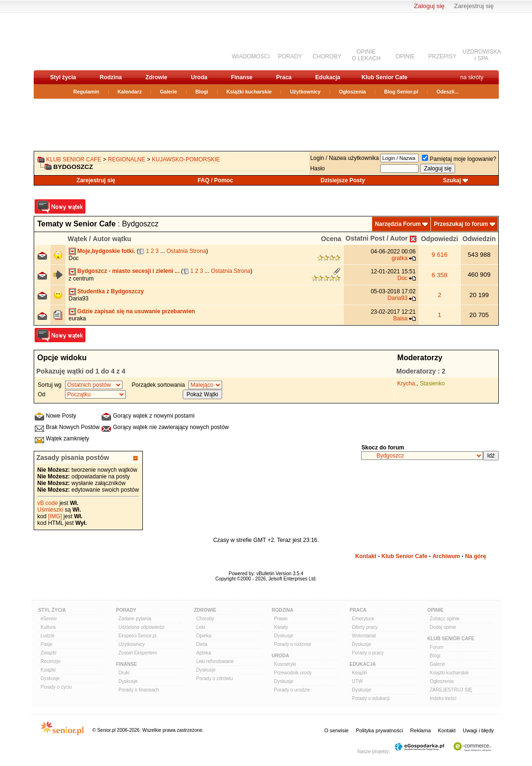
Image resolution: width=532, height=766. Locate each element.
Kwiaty (281, 627)
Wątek (78, 239)
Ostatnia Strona (186, 251)
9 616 (440, 255)
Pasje (47, 644)
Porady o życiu (56, 687)
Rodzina (111, 77)
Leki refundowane (215, 661)
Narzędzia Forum (398, 224)
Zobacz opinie (445, 619)
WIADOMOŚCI (251, 56)
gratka (399, 258)
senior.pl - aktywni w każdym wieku (84, 41)
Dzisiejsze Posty (343, 180)
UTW (358, 681)
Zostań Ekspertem (138, 653)
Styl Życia (52, 610)
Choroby (205, 619)
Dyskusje (51, 678)
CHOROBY (327, 56)
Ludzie (48, 636)
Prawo (281, 619)
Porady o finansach (139, 690)
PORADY (290, 56)
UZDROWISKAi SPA (482, 55)
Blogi (202, 92)
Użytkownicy (305, 92)
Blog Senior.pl (401, 92)
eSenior (49, 619)
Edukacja (328, 77)
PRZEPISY (442, 56)
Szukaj (452, 180)
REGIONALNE (126, 159)
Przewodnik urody (293, 673)
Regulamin (86, 92)
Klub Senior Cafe (385, 77)
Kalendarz (130, 92)
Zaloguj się (429, 6)
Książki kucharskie (249, 92)
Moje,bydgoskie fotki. (106, 251)
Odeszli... (448, 92)
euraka (78, 318)
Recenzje (51, 661)
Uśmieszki (51, 510)
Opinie (436, 610)
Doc (74, 258)
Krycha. (407, 383)
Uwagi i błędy (478, 730)
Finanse (242, 77)
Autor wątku (112, 239)
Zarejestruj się (474, 6)
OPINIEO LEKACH (366, 55)
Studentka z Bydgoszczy (111, 291)
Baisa (401, 318)
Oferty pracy (365, 627)
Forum (437, 647)
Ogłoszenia (352, 92)
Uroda (199, 77)
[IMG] (55, 516)
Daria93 (79, 299)
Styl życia (63, 77)
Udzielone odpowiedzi (142, 627)
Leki (201, 627)
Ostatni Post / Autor (377, 238)
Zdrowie (156, 77)
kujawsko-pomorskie (186, 159)
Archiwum (446, 556)
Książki (48, 670)
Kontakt (366, 556)
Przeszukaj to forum (461, 224)
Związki (49, 653)
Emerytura (363, 619)
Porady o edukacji (371, 698)
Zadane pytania (135, 619)
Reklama (420, 730)
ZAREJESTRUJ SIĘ (451, 690)
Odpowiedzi (440, 239)
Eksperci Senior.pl (138, 636)
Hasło (318, 168)
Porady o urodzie (292, 690)
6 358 (440, 275)
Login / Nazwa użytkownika (345, 158)
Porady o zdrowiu (215, 678)
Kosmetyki (285, 664)
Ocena (331, 239)
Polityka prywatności (380, 730)
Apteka (204, 653)
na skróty (472, 77)
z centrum (81, 279)
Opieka (204, 636)
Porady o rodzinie (293, 644)
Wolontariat (364, 636)
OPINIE (406, 56)
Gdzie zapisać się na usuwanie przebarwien (136, 311)
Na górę (476, 556)
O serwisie (336, 730)
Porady (126, 610)
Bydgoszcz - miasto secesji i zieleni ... (128, 271)
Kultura (48, 627)
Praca (284, 77)
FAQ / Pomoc (215, 180)
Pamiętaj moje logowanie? (459, 159)
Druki (124, 673)
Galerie (168, 92)
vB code (48, 503)
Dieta (202, 644)
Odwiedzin (479, 239)
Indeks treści (443, 698)
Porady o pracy (368, 653)
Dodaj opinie (443, 627)
